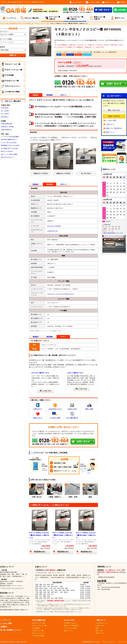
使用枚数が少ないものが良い (11, 145)
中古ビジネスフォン (11, 86)
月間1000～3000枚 (7, 127)
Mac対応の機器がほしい (9, 140)
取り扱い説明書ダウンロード (11, 630)
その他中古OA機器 (10, 92)
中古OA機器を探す (39, 620)
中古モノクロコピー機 (12, 70)
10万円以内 (5, 108)
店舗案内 (123, 2)
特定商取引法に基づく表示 (91, 642)
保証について (38, 415)
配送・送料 (89, 406)
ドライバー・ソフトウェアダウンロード (61, 294)
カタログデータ (53, 231)
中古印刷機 (7, 75)
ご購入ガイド (109, 2)
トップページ (11, 18)
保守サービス (120, 18)
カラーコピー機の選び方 (54, 18)
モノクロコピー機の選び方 (77, 18)
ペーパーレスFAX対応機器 (10, 137)
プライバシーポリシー (109, 642)
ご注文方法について (55, 406)
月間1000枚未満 (6, 124)
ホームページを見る (54, 226)
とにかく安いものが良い (9, 143)
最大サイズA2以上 (7, 151)
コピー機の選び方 (72, 415)
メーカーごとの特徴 (70, 628)
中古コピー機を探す (32, 18)
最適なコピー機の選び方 (99, 18)
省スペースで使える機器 (9, 154)
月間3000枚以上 (6, 130)
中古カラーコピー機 (11, 64)
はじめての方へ (77, 2)
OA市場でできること (71, 623)
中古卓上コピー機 (10, 81)
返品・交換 (99, 631)
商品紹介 (36, 184)
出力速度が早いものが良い (10, 148)
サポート (63, 95)
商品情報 (50, 95)
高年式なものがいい (8, 157)
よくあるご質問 (94, 2)
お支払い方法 (72, 406)
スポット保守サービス (75, 373)
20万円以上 (5, 117)
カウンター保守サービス (40, 373)
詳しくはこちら (46, 391)
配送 (97, 628)
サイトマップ (123, 642)
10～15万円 (5, 111)
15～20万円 (5, 114)
